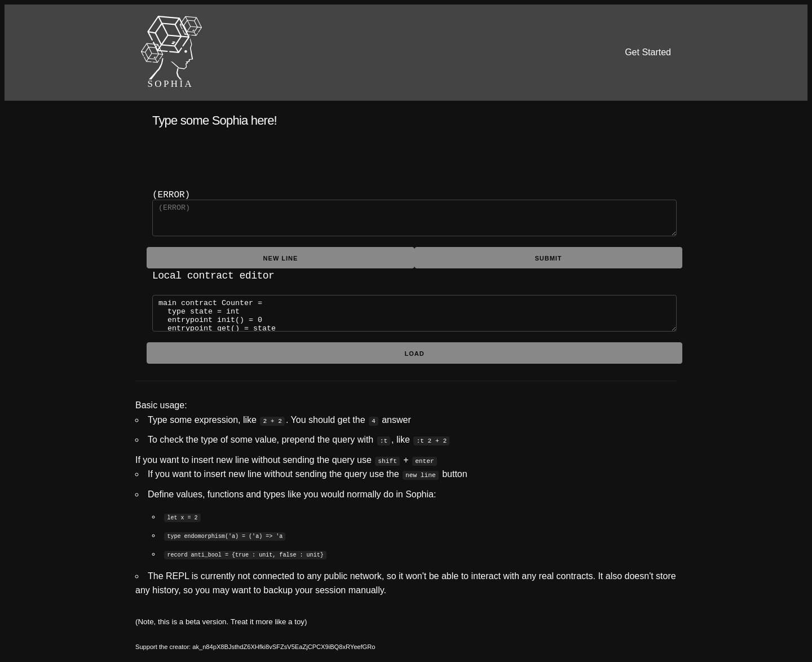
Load (414, 351)
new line (281, 257)
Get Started (648, 52)
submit (548, 257)
